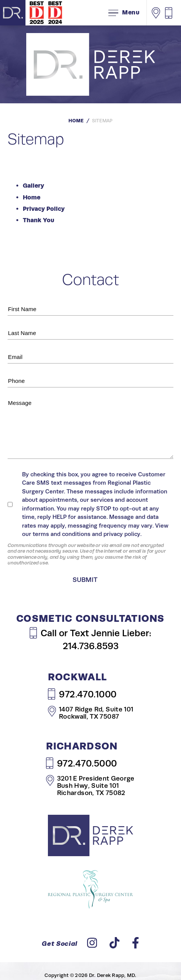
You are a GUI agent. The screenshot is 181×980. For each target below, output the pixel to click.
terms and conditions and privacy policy (87, 534)
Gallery (33, 186)
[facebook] (136, 945)
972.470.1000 (82, 694)
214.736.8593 (91, 646)
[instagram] (92, 945)
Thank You (39, 220)
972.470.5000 (82, 763)
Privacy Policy (44, 209)
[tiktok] (114, 945)
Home (76, 121)
